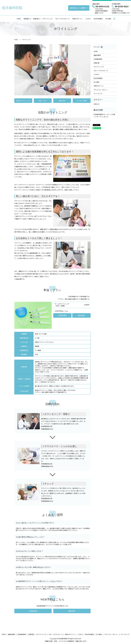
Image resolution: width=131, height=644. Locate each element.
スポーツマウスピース (62, 19)
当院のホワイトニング (23, 101)
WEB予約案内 (98, 19)
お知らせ (97, 104)
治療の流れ (62, 101)
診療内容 (36, 19)
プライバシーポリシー (101, 90)
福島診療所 (81, 315)
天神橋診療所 (62, 315)
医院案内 (27, 19)
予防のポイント (77, 19)
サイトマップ (98, 94)
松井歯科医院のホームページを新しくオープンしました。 (104, 116)
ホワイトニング (47, 19)
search (114, 19)
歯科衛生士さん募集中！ (79, 8)
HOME (19, 19)
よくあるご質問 (82, 101)
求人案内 (108, 19)
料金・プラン (43, 101)
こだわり (88, 19)
